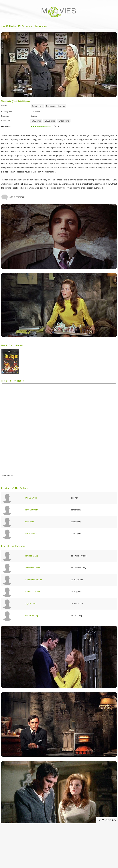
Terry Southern (31, 510)
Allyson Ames (31, 604)
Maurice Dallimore (33, 592)
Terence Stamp (32, 556)
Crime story (37, 106)
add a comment (13, 197)
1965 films (36, 121)
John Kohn (30, 522)
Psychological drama (56, 106)
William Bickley (31, 615)
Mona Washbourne (33, 580)
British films (64, 121)
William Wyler (31, 498)
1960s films (50, 121)
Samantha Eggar (32, 568)
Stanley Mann (31, 534)
